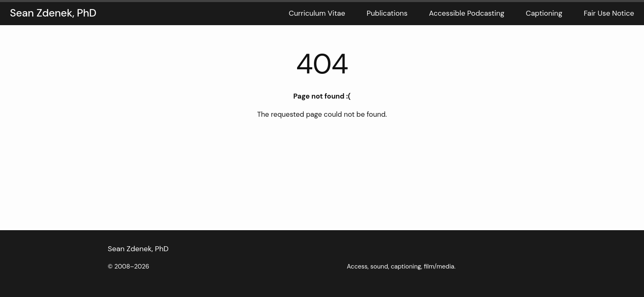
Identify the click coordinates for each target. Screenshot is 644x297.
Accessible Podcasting (467, 13)
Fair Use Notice (609, 13)
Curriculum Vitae (317, 13)
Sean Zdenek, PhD (53, 13)
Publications (387, 13)
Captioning (544, 13)
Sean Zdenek (130, 249)
